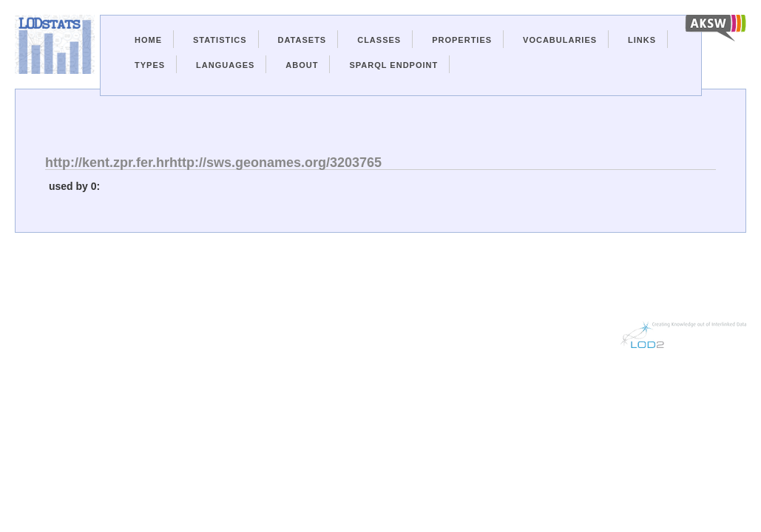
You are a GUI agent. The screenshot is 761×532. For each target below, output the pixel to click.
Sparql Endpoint (393, 65)
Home (148, 40)
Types (150, 65)
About (302, 65)
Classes (379, 40)
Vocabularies (560, 40)
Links (642, 40)
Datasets (302, 40)
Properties (462, 40)
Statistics (220, 40)
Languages (225, 65)
